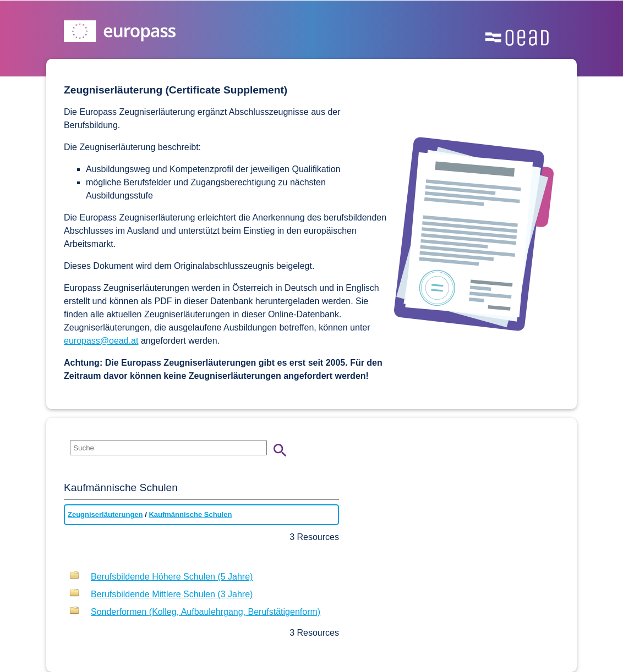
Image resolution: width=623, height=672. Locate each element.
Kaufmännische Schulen (190, 514)
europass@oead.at (101, 341)
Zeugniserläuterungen (105, 514)
